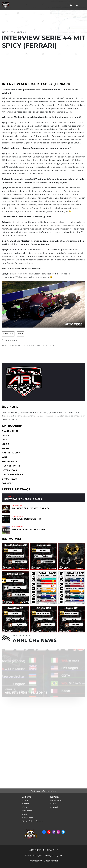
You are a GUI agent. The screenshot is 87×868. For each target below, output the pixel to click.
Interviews (8, 334)
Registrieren (56, 800)
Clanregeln (28, 818)
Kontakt (54, 797)
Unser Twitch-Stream (33, 821)
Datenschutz (51, 861)
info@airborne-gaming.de (47, 855)
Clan (25, 814)
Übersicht (27, 811)
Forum (26, 807)
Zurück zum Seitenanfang (44, 791)
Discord (54, 807)
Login (53, 804)
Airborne (27, 797)
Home (25, 800)
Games (26, 804)
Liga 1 (21, 334)
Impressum (36, 861)
